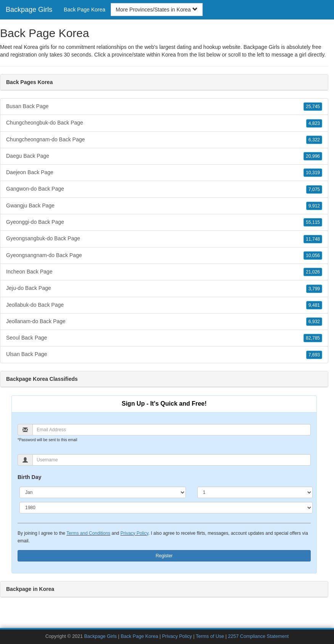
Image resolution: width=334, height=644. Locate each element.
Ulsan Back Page (164, 354)
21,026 (313, 272)
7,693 (314, 355)
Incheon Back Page (164, 272)
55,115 (313, 222)
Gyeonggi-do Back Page (164, 222)
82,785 (313, 338)
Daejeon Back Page (164, 173)
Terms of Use (210, 636)
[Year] (166, 508)
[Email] (172, 430)
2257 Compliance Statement (258, 636)
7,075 (314, 189)
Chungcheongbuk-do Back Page (164, 123)
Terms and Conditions (88, 533)
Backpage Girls (29, 10)
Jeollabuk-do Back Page (164, 305)
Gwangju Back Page (164, 206)
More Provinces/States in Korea (157, 10)
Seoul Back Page (164, 338)
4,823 (314, 123)
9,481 (314, 305)
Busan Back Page (164, 107)
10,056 (313, 256)
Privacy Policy (134, 533)
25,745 (313, 107)
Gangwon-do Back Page (164, 189)
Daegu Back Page (164, 156)
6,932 (314, 322)
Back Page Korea (85, 10)
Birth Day (29, 477)
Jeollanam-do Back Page (164, 322)
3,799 (314, 289)
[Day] (255, 492)
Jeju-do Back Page (164, 288)
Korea (169, 55)
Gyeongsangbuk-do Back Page (164, 239)
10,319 (313, 173)
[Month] (103, 492)
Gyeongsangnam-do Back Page (164, 256)
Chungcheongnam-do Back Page (164, 140)
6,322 (314, 140)
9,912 (314, 206)
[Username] (172, 460)
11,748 (313, 239)
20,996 (313, 156)
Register (164, 556)
